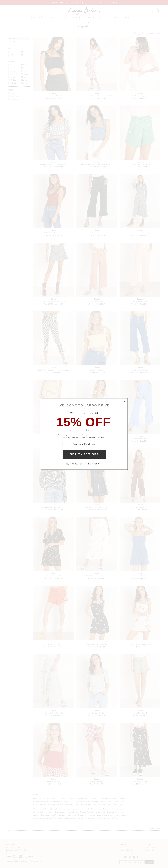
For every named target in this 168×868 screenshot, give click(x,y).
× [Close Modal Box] (124, 402)
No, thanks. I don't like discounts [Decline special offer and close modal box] (84, 464)
